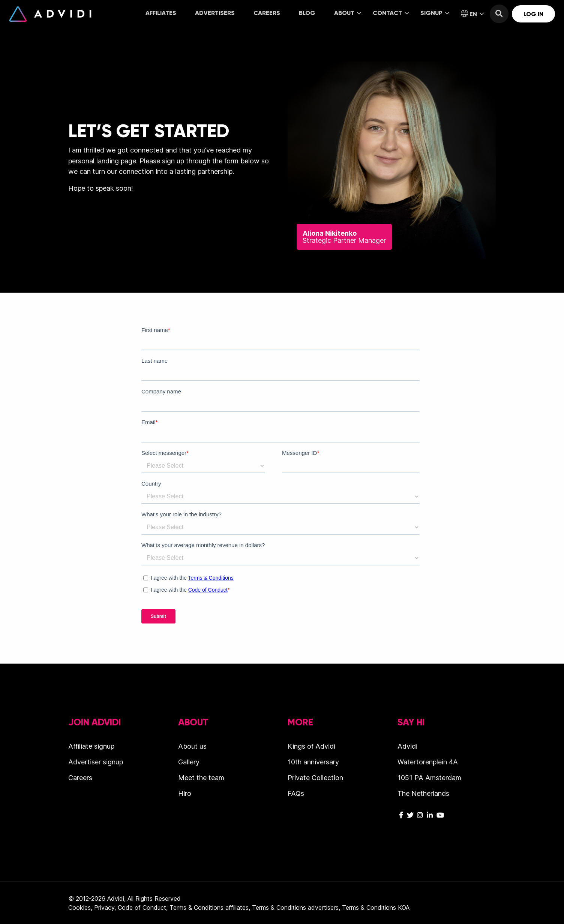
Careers (267, 13)
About (348, 13)
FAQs (296, 793)
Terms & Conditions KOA (376, 908)
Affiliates (161, 13)
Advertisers (215, 13)
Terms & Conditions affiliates (209, 908)
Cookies (79, 908)
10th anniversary (313, 762)
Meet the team (201, 778)
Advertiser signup (96, 762)
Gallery (189, 762)
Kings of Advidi (311, 746)
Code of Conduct (142, 908)
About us (192, 746)
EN (472, 14)
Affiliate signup (91, 746)
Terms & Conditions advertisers (295, 908)
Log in (533, 14)
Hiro (185, 793)
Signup (435, 13)
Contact (391, 13)
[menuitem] (161, 14)
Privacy (104, 908)
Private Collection (315, 778)
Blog (307, 13)
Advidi (50, 14)
